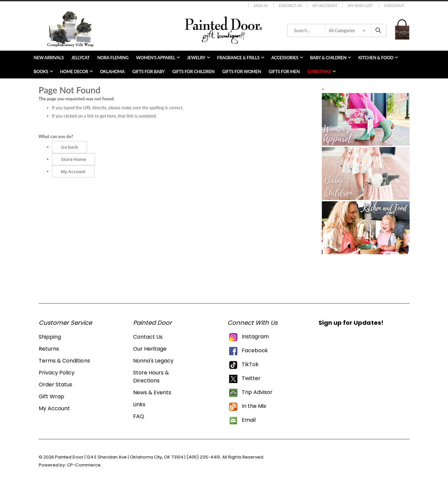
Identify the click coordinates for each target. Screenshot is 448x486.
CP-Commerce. (84, 465)
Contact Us (291, 5)
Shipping (50, 337)
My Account (325, 5)
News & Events (152, 392)
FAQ (139, 416)
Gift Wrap (52, 396)
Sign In (261, 5)
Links (139, 404)
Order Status (56, 385)
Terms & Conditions (64, 361)
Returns (49, 349)
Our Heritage (150, 349)
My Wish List (360, 5)
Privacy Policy (57, 373)
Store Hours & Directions (151, 377)
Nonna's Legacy (153, 361)
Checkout (394, 5)
